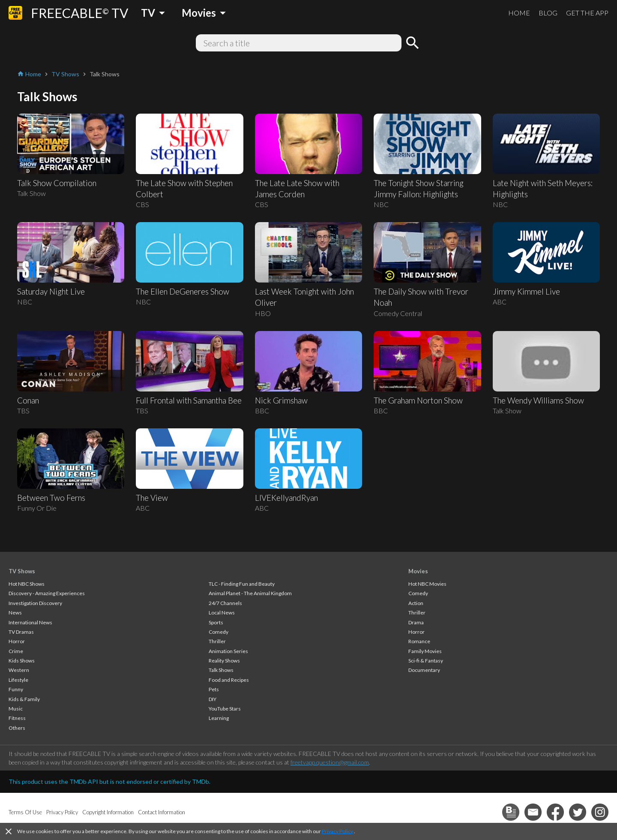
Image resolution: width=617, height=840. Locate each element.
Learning (219, 718)
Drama (416, 622)
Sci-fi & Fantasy (426, 661)
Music (16, 709)
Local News (222, 613)
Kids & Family (24, 699)
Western (19, 670)
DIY (213, 699)
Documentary (424, 670)
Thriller (217, 641)
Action (416, 603)
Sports (216, 622)
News (15, 613)
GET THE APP (587, 13)
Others (17, 728)
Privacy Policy (337, 831)
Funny (16, 689)
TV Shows (22, 571)
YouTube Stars (225, 709)
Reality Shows (224, 661)
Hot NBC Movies (427, 584)
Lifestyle (18, 680)
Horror (17, 641)
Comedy (219, 632)
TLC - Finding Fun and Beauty (242, 584)
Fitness (17, 718)
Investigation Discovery (35, 603)
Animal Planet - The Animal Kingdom (250, 593)
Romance (419, 641)
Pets (214, 689)
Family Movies (425, 651)
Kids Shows (22, 661)
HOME (519, 13)
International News (30, 622)
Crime (16, 651)
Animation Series (228, 651)
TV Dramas (21, 632)
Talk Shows (221, 670)
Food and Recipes (229, 680)
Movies (418, 571)
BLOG (548, 13)
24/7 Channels (225, 603)
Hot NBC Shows (27, 584)
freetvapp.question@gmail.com (330, 762)
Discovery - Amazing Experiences (47, 593)
